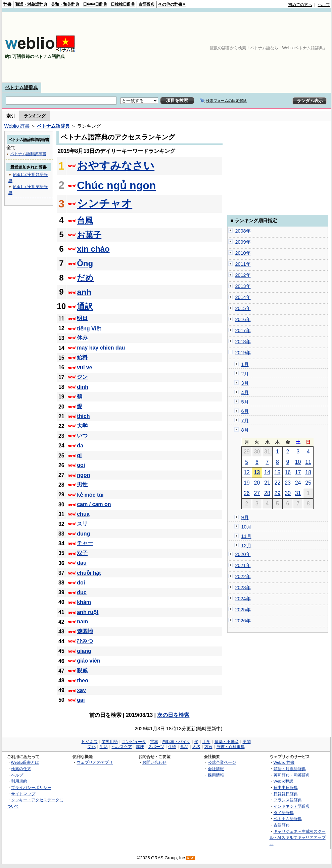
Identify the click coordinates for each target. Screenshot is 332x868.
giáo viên (88, 661)
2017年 (243, 330)
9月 (245, 517)
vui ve (84, 367)
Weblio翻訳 (283, 781)
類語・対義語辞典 (31, 4)
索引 (11, 116)
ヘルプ (324, 5)
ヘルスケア (122, 747)
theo (83, 680)
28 (267, 493)
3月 (245, 383)
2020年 (243, 554)
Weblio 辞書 (17, 126)
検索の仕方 (21, 769)
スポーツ (156, 747)
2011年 (243, 264)
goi (81, 465)
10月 (246, 527)
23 (288, 483)
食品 (184, 747)
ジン (82, 377)
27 (257, 493)
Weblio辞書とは (25, 762)
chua (83, 514)
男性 (82, 484)
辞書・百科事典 (231, 747)
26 (247, 493)
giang (84, 651)
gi (79, 455)
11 (308, 462)
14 (267, 472)
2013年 (243, 286)
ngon (83, 475)
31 (298, 493)
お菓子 (89, 235)
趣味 (140, 747)
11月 (246, 536)
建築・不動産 (227, 742)
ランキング (35, 116)
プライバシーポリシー (31, 787)
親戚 (82, 670)
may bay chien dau (101, 348)
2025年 (243, 610)
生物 (172, 747)
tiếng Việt (89, 329)
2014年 (243, 297)
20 (257, 483)
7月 (245, 421)
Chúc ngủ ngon (116, 185)
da (80, 446)
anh (84, 292)
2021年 (243, 565)
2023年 (243, 587)
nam (82, 622)
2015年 (243, 308)
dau (82, 563)
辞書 (7, 4)
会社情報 (216, 769)
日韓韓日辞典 (123, 4)
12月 (246, 546)
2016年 (243, 319)
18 (308, 472)
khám (84, 602)
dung (83, 534)
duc (82, 592)
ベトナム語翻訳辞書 (28, 154)
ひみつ (85, 641)
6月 (245, 411)
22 (278, 483)
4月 (245, 392)
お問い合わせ (154, 762)
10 (298, 462)
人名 (196, 747)
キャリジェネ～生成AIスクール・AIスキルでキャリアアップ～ (298, 838)
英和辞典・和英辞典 (292, 775)
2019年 (243, 353)
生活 (104, 747)
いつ (82, 436)
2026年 (243, 621)
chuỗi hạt (89, 573)
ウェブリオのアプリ (95, 762)
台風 (85, 220)
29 (278, 493)
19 (247, 483)
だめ (85, 278)
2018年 (243, 342)
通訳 (85, 306)
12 (247, 472)
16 (288, 472)
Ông (85, 263)
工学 (206, 742)
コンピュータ (134, 742)
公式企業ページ (222, 762)
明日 (82, 318)
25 (308, 483)
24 (298, 483)
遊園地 (85, 631)
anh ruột (88, 612)
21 (267, 483)
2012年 (243, 275)
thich (83, 416)
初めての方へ (300, 5)
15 (278, 472)
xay (81, 690)
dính (83, 387)
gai (81, 700)
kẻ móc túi (90, 495)
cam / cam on (94, 504)
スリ (82, 524)
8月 (245, 430)
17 (298, 472)
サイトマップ (23, 794)
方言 (208, 747)
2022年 (243, 576)
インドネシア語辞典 (292, 806)
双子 (82, 553)
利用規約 (19, 781)
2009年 (243, 242)
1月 (245, 364)
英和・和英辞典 (65, 4)
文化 (92, 747)
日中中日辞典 (95, 4)
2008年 (243, 231)
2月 (245, 374)
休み (82, 338)
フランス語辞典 (288, 800)
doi (81, 583)
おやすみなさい (116, 166)
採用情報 (216, 775)
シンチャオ (105, 203)
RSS (191, 858)
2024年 (243, 599)
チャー (85, 543)
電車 (154, 742)
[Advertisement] (294, 47)
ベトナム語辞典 (21, 87)
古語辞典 (147, 4)
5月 (245, 402)
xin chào (93, 249)
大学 (82, 426)
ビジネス (90, 742)
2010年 (243, 253)
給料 (82, 357)
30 (288, 493)
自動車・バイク (176, 742)
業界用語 (110, 742)
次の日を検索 (173, 715)
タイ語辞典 (284, 813)
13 (257, 472)
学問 (247, 742)
